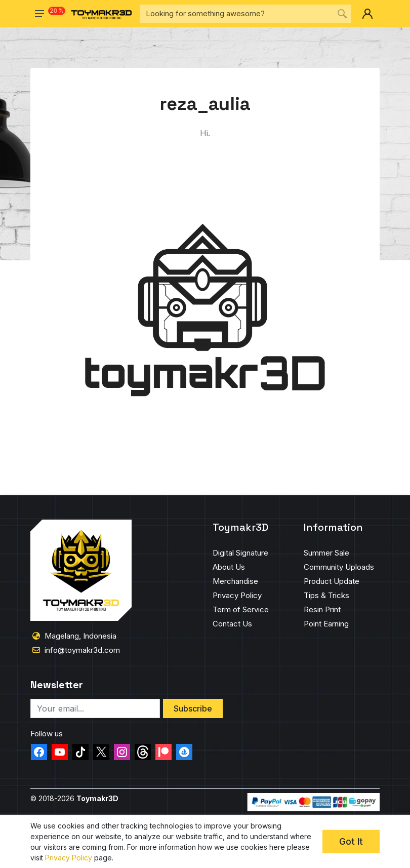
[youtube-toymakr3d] (60, 752)
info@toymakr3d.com (82, 650)
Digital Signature (240, 553)
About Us (229, 567)
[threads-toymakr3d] (143, 752)
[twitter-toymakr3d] (101, 752)
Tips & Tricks (326, 595)
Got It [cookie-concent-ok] (351, 841)
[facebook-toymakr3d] (39, 752)
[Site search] (236, 14)
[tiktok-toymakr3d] (80, 752)
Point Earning (326, 624)
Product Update (332, 581)
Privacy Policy (237, 595)
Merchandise (235, 581)
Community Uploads (339, 567)
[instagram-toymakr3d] (122, 752)
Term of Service (241, 609)
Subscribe (193, 708)
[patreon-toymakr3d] (163, 752)
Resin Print (322, 609)
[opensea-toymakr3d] (184, 752)
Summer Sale (326, 553)
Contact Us (232, 624)
